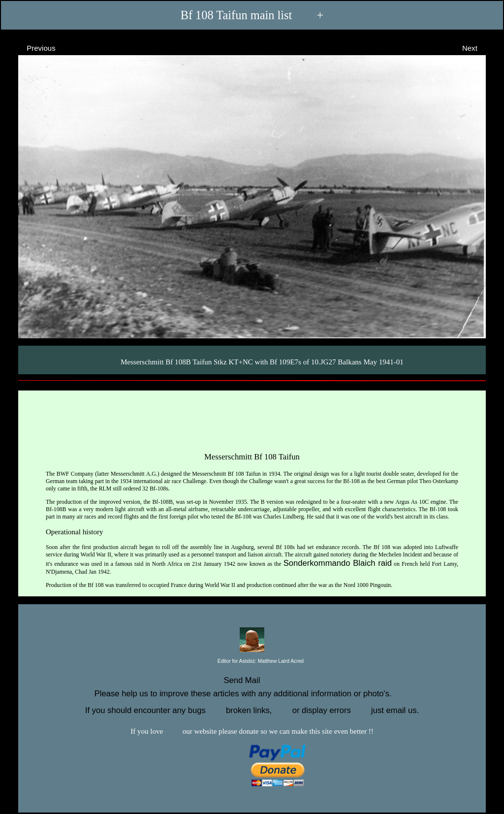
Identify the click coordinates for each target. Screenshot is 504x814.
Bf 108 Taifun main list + (252, 15)
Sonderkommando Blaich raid (338, 563)
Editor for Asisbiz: (252, 662)
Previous (32, 48)
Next (479, 48)
